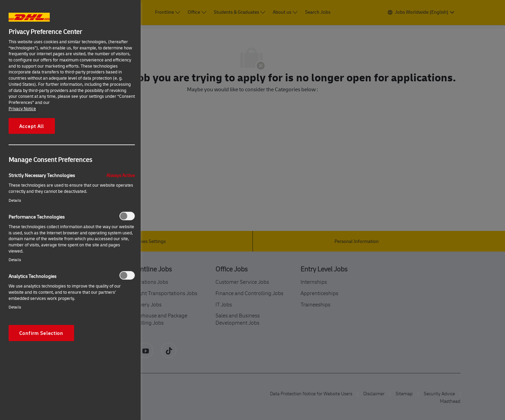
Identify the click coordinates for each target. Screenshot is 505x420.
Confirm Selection (41, 333)
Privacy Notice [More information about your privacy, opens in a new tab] (22, 108)
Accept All (32, 126)
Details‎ (15, 200)
